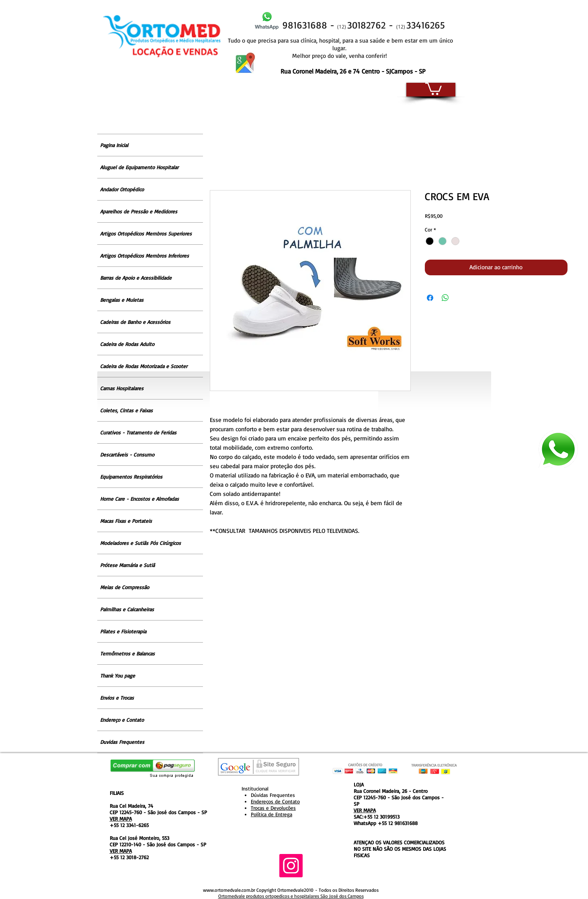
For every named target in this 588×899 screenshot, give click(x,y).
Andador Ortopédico (122, 189)
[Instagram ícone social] (291, 866)
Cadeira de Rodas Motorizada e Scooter (144, 366)
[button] (433, 88)
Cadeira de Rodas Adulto (127, 344)
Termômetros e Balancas (127, 653)
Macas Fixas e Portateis (126, 521)
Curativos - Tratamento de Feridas (138, 432)
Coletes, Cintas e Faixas (126, 410)
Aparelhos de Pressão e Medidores (139, 211)
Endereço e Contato (122, 720)
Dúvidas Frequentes (273, 795)
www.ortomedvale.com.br (229, 890)
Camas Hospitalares (122, 388)
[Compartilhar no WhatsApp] (445, 298)
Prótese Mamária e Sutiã (127, 565)
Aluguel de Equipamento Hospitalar (139, 167)
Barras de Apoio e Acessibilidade (136, 278)
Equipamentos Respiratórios (131, 477)
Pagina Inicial (114, 145)
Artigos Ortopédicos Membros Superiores (146, 233)
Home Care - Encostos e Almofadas (139, 499)
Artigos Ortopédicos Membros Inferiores (144, 256)
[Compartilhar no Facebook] (430, 298)
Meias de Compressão (125, 587)
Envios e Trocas (117, 698)
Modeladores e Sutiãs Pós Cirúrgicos (140, 543)
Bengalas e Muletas (122, 300)
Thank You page (118, 676)
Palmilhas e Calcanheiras (127, 609)
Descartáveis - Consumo (127, 455)
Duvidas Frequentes (122, 742)
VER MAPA (121, 819)
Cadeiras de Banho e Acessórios (135, 322)
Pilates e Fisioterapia (123, 631)
